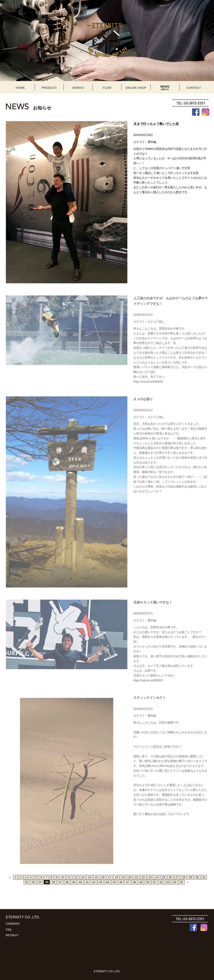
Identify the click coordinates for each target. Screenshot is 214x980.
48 (134, 882)
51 (154, 882)
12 (76, 877)
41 (87, 882)
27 (177, 877)
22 (143, 877)
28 (184, 877)
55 (181, 882)
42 (94, 882)
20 (130, 877)
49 (141, 882)
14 (89, 877)
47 (128, 882)
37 (60, 882)
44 (108, 882)
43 (101, 882)
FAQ (9, 930)
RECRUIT (12, 935)
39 (74, 882)
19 (123, 877)
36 (54, 882)
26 (170, 877)
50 (148, 882)
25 (164, 877)
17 (110, 877)
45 (114, 882)
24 (157, 877)
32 (27, 882)
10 (63, 877)
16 (103, 877)
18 (116, 877)
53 (168, 882)
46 (121, 882)
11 (69, 877)
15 (96, 877)
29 (191, 877)
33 (33, 882)
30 (197, 877)
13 (83, 877)
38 (67, 882)
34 (40, 882)
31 (204, 877)
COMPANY (13, 924)
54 (175, 882)
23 (150, 877)
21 (137, 877)
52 (161, 882)
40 (81, 882)
